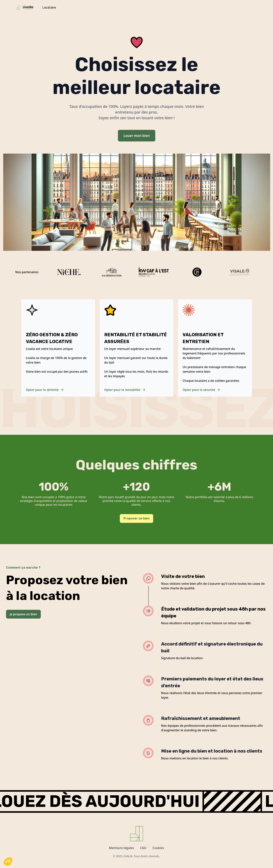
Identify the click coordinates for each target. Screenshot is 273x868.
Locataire (49, 7)
